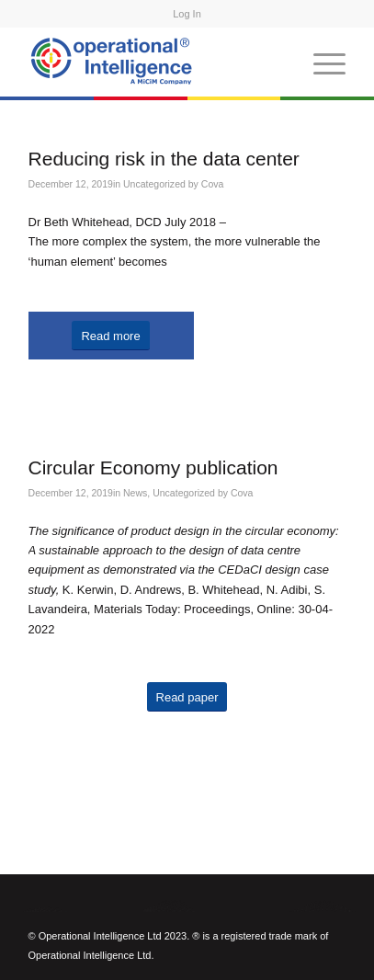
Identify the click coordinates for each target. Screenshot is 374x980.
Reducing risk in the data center (164, 159)
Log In (187, 14)
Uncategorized (154, 184)
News (135, 493)
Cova (213, 184)
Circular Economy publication (153, 467)
